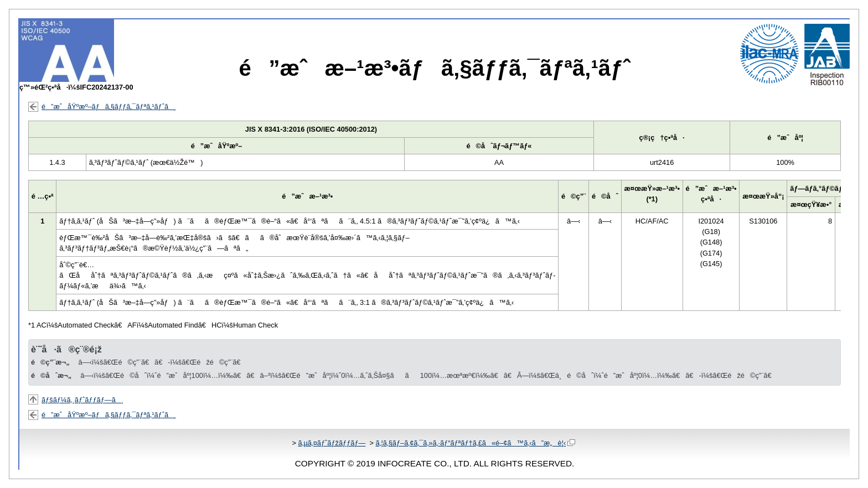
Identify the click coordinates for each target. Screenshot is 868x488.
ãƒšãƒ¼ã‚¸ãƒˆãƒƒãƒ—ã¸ (82, 400)
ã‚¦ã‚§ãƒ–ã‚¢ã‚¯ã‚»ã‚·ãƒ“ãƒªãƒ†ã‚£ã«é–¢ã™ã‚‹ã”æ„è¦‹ (475, 443)
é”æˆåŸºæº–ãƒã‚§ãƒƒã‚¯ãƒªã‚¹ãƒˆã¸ (109, 107)
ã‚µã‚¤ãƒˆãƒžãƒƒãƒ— (332, 443)
